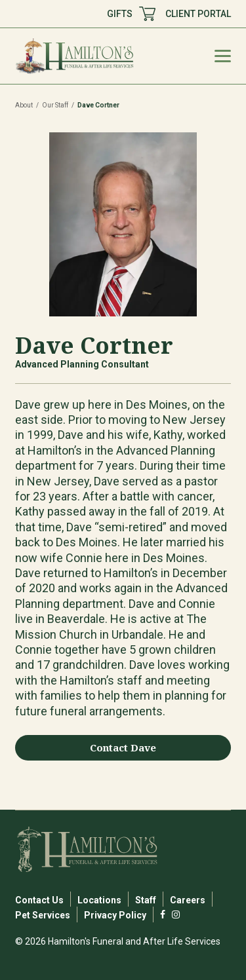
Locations (99, 900)
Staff (146, 900)
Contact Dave (123, 747)
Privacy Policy (115, 915)
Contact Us (39, 900)
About (24, 105)
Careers (188, 900)
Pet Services (43, 915)
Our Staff (55, 105)
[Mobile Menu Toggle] (223, 56)
